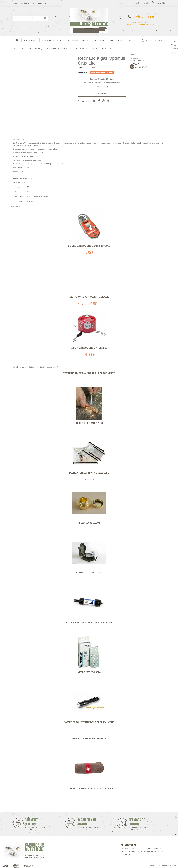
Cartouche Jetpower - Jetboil (89, 297)
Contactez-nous (127, 849)
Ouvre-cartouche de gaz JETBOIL (89, 246)
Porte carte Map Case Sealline (89, 473)
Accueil (17, 49)
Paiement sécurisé (35, 824)
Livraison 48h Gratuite (86, 823)
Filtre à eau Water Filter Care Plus (89, 622)
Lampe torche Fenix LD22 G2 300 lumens (89, 722)
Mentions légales (156, 852)
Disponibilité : (84, 72)
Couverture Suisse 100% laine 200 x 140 (89, 788)
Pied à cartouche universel (89, 348)
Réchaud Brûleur (89, 523)
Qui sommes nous (155, 849)
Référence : (83, 68)
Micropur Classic (89, 672)
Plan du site (126, 854)
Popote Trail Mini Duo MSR (89, 739)
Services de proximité (140, 824)
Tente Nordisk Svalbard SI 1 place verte (89, 373)
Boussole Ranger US (89, 573)
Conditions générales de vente (134, 852)
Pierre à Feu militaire (89, 423)
